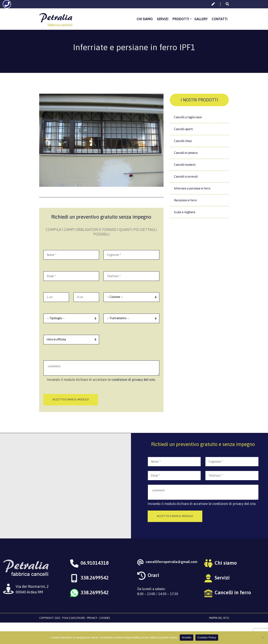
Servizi (163, 19)
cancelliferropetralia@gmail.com (171, 562)
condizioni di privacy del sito (133, 380)
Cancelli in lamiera (186, 153)
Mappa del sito (219, 618)
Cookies (105, 618)
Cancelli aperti (183, 129)
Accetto (187, 637)
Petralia (56, 16)
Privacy (92, 618)
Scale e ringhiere (185, 212)
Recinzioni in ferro (185, 200)
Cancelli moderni (185, 165)
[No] (263, 638)
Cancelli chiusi (183, 141)
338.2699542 (95, 578)
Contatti (220, 19)
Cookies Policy (207, 637)
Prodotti (181, 19)
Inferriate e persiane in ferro (192, 188)
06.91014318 (95, 563)
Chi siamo (145, 19)
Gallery (201, 19)
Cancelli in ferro (233, 592)
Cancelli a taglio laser (188, 117)
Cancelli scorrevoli (186, 177)
